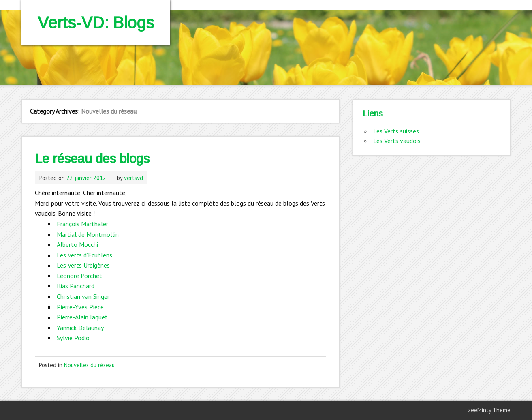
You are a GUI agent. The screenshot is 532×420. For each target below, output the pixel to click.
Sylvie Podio (73, 338)
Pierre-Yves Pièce (80, 307)
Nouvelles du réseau (89, 365)
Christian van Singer (83, 296)
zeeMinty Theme (489, 410)
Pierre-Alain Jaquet (82, 317)
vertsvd (134, 178)
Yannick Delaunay (80, 328)
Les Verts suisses (396, 131)
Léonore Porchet (79, 276)
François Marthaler (82, 224)
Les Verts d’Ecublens (84, 255)
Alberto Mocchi (77, 244)
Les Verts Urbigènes (83, 265)
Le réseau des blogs (92, 159)
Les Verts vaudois (397, 141)
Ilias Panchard (76, 286)
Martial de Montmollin (88, 234)
